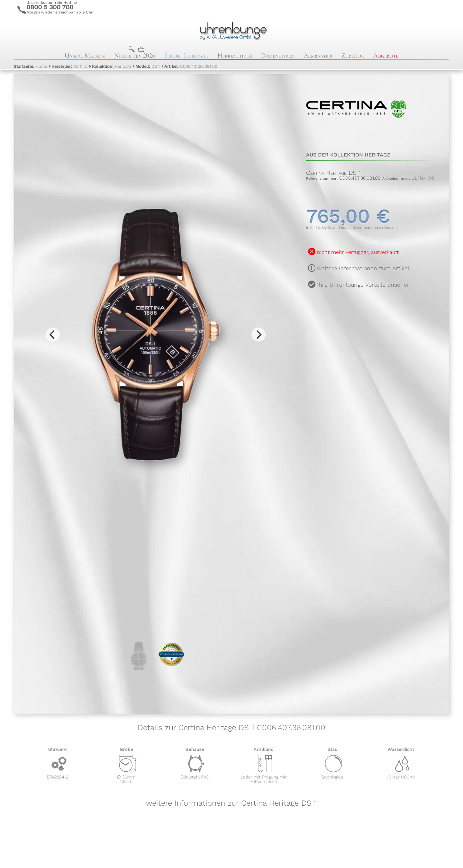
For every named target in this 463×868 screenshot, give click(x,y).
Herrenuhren (235, 56)
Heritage (111, 66)
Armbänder (318, 56)
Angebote (386, 56)
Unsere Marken (85, 56)
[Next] (259, 335)
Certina (69, 66)
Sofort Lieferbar (186, 56)
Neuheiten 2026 (135, 56)
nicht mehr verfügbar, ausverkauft (358, 252)
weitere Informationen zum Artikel (363, 268)
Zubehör (353, 56)
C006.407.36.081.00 (191, 66)
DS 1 (148, 66)
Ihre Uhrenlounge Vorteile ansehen (364, 285)
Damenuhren (278, 56)
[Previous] (53, 335)
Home (30, 66)
